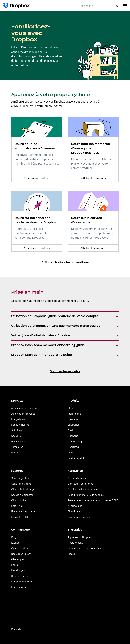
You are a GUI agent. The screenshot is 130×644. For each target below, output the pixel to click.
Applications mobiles (23, 414)
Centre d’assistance (79, 478)
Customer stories (21, 548)
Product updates (77, 458)
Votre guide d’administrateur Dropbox (41, 336)
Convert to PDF (20, 517)
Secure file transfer (22, 495)
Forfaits (15, 452)
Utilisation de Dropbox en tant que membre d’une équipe (56, 326)
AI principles (75, 506)
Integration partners (23, 582)
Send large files (20, 478)
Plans (71, 452)
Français (16, 629)
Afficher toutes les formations (65, 263)
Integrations (18, 419)
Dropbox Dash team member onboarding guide (48, 345)
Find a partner (19, 587)
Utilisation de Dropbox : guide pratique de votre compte (55, 316)
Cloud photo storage (23, 489)
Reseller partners (21, 576)
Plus (70, 408)
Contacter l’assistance (80, 484)
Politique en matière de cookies (86, 495)
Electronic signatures (23, 511)
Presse (71, 554)
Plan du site (74, 511)
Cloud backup (19, 500)
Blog (14, 537)
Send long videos (21, 484)
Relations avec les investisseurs (86, 548)
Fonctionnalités (20, 425)
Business (73, 419)
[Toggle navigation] (125, 6)
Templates (17, 447)
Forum (15, 565)
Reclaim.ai (74, 447)
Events (15, 543)
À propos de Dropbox (80, 537)
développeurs (19, 559)
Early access (18, 441)
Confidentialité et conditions (84, 489)
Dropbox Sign (76, 441)
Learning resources (79, 517)
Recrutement (75, 543)
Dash (71, 430)
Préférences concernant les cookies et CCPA (93, 500)
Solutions (17, 430)
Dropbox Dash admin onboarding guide (42, 355)
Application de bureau (24, 408)
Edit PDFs (17, 506)
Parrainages (18, 570)
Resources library (21, 554)
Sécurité (16, 436)
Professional (75, 414)
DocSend (73, 436)
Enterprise (74, 425)
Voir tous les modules (65, 371)
